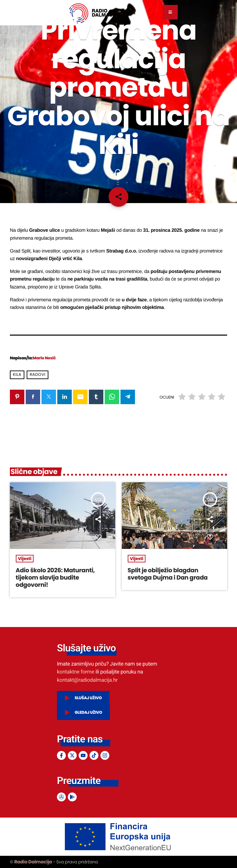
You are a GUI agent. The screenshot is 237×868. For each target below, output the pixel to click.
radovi (38, 375)
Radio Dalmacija (33, 862)
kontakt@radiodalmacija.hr (87, 680)
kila (17, 375)
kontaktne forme (76, 672)
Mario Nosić (44, 358)
